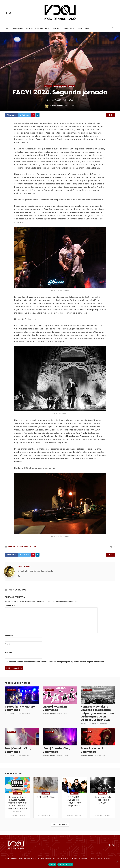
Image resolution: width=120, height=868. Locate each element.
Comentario (10, 606)
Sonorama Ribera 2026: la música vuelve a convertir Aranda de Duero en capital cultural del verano (17, 804)
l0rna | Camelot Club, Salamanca (56, 750)
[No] (117, 862)
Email (8, 644)
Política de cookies (65, 865)
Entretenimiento (53, 28)
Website (8, 653)
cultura (48, 86)
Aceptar (52, 865)
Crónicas (50, 732)
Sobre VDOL (69, 28)
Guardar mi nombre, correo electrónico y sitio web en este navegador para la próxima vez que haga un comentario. (55, 662)
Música (71, 86)
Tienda (79, 28)
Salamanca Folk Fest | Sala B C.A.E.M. (103, 800)
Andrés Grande (90, 724)
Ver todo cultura (60, 825)
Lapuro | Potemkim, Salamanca (55, 708)
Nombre (9, 636)
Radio (87, 28)
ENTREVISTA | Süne (46, 797)
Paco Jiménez (58, 106)
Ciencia (29, 28)
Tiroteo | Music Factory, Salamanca (20, 708)
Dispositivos (18, 28)
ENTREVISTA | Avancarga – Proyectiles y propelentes (74, 801)
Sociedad (39, 28)
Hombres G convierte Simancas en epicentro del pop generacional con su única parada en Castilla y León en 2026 (97, 713)
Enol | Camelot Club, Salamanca (18, 750)
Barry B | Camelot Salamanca (92, 750)
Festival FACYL (60, 86)
